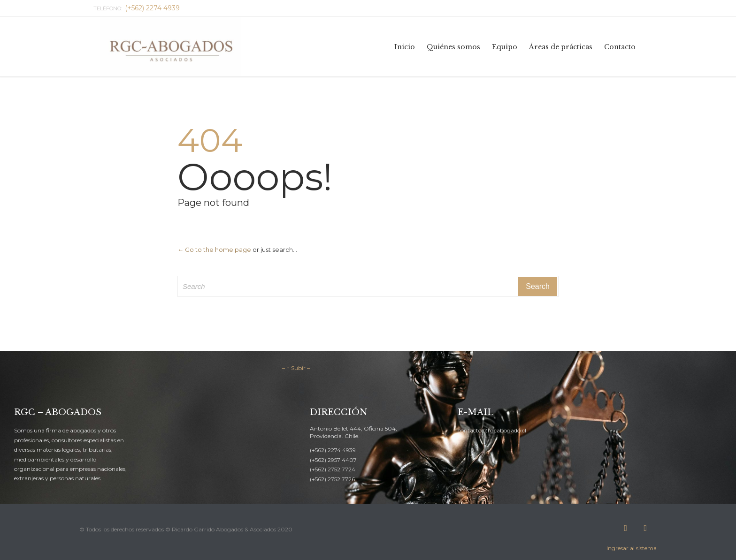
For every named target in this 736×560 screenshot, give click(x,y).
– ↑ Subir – (296, 368)
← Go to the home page (214, 250)
